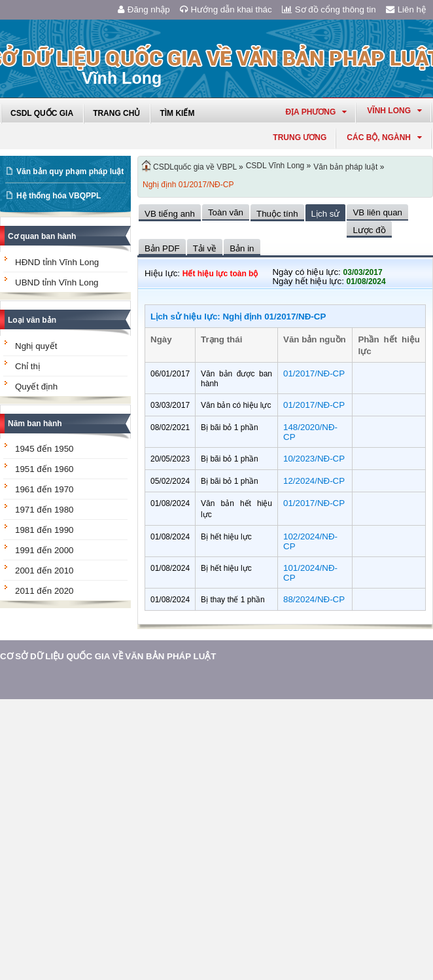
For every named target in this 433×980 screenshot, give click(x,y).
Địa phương (316, 112)
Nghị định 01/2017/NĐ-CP (188, 185)
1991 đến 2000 (44, 550)
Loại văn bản (32, 320)
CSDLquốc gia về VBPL (195, 167)
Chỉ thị (27, 366)
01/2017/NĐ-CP (314, 373)
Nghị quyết (36, 346)
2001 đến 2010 (44, 571)
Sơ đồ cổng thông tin (329, 9)
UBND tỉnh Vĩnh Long (57, 282)
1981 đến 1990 (44, 530)
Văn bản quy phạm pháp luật (70, 172)
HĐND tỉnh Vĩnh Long (57, 262)
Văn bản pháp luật (345, 167)
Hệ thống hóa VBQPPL (59, 196)
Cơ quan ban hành (42, 236)
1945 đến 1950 (44, 449)
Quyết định (36, 387)
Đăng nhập (144, 9)
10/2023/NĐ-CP (314, 459)
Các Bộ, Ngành (384, 137)
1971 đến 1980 (44, 510)
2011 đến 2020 (44, 591)
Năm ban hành (35, 424)
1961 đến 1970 (44, 489)
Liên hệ (406, 9)
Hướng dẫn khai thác (226, 9)
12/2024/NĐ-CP (314, 481)
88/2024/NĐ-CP (314, 599)
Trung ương (300, 137)
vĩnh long (394, 111)
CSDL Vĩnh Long (275, 166)
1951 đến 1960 (44, 469)
